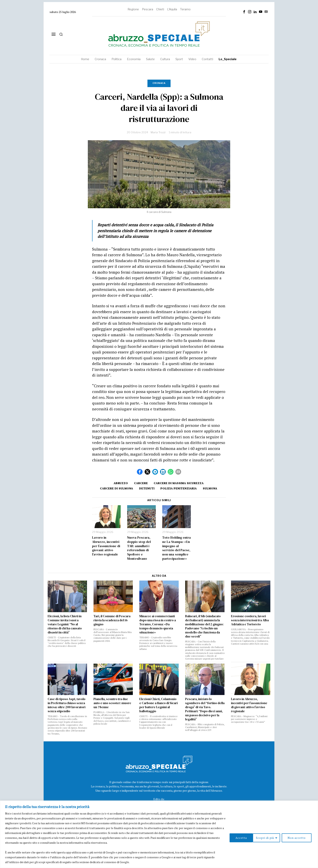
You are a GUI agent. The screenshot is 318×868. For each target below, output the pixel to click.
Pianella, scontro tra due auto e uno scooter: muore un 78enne (112, 703)
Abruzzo (120, 483)
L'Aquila (172, 9)
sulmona (211, 488)
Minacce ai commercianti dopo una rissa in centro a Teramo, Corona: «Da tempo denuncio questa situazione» (158, 624)
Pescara (148, 9)
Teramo (185, 9)
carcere (141, 483)
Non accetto (273, 838)
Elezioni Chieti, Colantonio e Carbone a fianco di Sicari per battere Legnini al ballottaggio (158, 705)
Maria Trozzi (158, 132)
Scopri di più (242, 838)
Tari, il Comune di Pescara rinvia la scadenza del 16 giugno (112, 620)
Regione (133, 9)
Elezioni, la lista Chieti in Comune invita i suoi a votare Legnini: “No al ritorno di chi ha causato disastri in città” (65, 624)
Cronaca (159, 83)
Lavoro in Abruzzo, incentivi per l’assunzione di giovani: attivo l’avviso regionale (106, 546)
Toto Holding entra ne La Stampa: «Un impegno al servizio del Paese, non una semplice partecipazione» (177, 548)
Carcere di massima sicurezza (179, 483)
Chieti (160, 9)
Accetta (301, 838)
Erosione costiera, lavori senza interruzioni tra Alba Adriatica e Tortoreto (250, 620)
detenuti (147, 488)
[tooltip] (244, 12)
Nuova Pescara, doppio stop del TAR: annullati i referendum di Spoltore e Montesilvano (139, 548)
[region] (159, 834)
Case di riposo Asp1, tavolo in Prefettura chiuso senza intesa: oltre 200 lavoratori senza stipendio (67, 705)
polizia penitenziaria (179, 488)
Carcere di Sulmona (116, 488)
